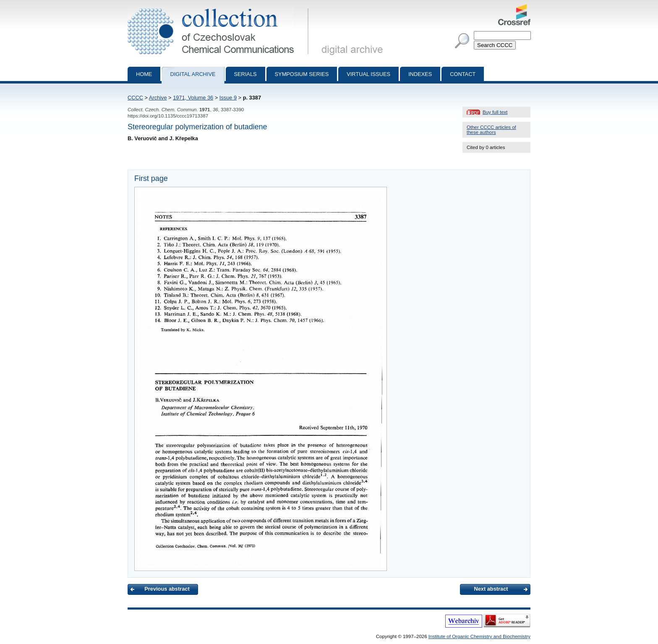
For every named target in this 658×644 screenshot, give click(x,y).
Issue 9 (228, 98)
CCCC (135, 98)
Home (144, 74)
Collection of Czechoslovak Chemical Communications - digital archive (220, 8)
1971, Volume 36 (193, 98)
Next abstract (491, 589)
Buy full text (495, 112)
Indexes (420, 74)
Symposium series (302, 74)
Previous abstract (167, 589)
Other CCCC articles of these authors (491, 130)
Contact (463, 74)
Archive (158, 98)
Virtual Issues (368, 74)
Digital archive (193, 74)
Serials (245, 74)
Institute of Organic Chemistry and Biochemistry (479, 636)
